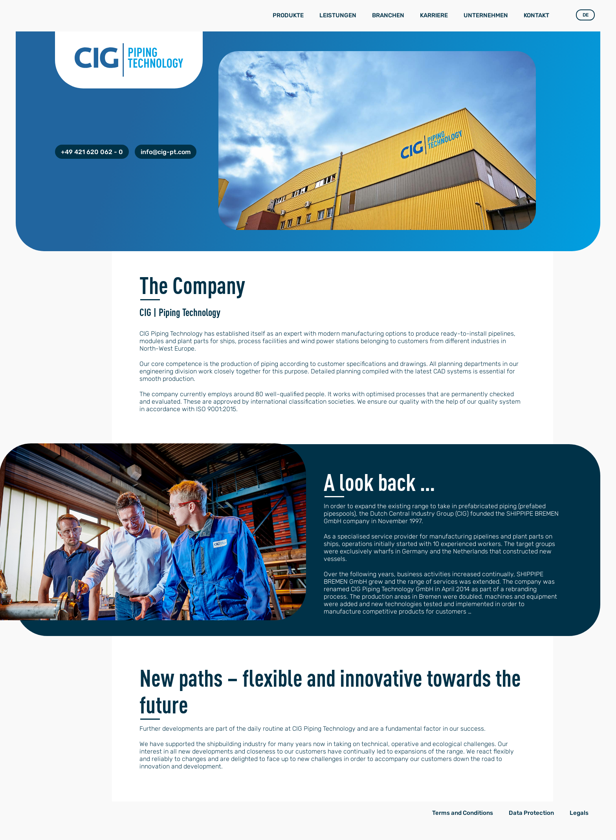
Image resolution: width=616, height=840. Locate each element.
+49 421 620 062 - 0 (92, 152)
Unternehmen (486, 15)
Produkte (288, 15)
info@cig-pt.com (166, 152)
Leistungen (338, 15)
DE (586, 15)
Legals (579, 813)
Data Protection (531, 813)
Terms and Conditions (463, 813)
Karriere (434, 15)
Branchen (388, 15)
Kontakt (536, 15)
